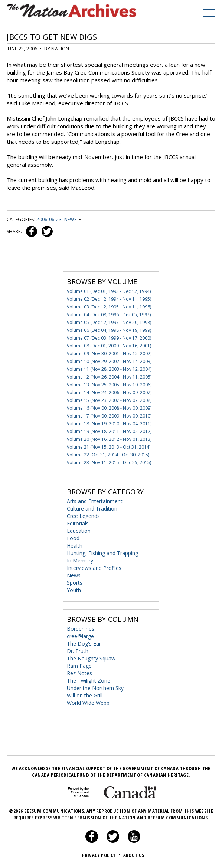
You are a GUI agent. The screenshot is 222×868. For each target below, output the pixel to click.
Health (75, 546)
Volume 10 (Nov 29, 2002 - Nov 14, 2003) (109, 361)
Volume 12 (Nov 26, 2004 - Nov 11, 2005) (109, 377)
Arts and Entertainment (95, 501)
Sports (75, 583)
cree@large (80, 636)
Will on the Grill (85, 695)
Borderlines (81, 629)
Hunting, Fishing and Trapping (102, 553)
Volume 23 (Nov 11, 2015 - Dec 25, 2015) (109, 463)
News (70, 219)
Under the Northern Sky (95, 688)
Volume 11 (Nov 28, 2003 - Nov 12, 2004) (109, 369)
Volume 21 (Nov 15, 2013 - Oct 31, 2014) (109, 447)
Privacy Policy (102, 855)
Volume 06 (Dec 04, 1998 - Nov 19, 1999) (109, 330)
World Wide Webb (88, 703)
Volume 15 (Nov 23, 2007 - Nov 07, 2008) (109, 400)
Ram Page (79, 666)
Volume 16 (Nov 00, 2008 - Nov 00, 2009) (109, 408)
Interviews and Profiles (94, 568)
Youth (74, 590)
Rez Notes (79, 673)
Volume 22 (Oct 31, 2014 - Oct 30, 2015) (108, 455)
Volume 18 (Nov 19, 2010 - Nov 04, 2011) (109, 424)
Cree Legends (83, 516)
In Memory (80, 560)
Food (73, 538)
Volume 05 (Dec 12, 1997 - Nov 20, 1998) (109, 322)
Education (79, 531)
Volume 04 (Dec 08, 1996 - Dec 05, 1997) (109, 315)
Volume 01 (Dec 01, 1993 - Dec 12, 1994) (109, 291)
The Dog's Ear (84, 643)
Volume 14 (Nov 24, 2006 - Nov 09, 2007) (109, 392)
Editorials (78, 523)
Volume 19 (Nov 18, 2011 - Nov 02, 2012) (109, 431)
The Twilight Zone (89, 681)
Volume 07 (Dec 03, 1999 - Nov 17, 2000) (109, 338)
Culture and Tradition (92, 509)
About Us (134, 855)
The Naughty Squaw (91, 658)
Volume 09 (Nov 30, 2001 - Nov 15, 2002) (109, 354)
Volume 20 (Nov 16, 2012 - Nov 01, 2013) (109, 439)
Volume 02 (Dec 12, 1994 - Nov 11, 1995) (109, 299)
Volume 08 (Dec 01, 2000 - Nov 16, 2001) (109, 346)
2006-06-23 (49, 219)
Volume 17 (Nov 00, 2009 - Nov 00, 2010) (109, 416)
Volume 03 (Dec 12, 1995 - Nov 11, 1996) (109, 307)
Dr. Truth (78, 651)
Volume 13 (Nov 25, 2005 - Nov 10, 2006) (109, 385)
